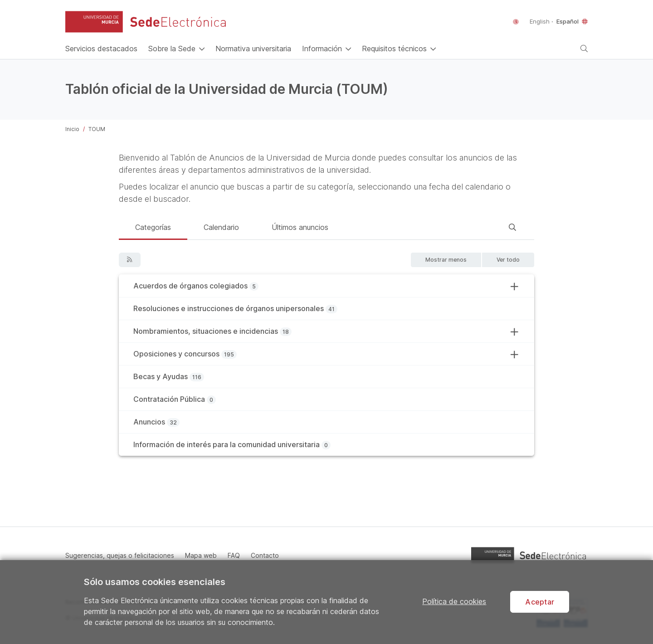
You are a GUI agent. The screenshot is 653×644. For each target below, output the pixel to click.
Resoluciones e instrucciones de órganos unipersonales (229, 308)
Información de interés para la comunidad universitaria (227, 444)
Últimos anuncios (300, 227)
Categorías (153, 227)
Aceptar (540, 602)
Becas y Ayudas (161, 376)
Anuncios (149, 422)
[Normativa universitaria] (253, 49)
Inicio (72, 129)
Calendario (221, 227)
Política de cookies (454, 601)
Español (568, 21)
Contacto (265, 555)
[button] (94, 22)
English (541, 21)
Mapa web (201, 555)
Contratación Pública (169, 399)
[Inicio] (101, 49)
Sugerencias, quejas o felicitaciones (120, 555)
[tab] (153, 229)
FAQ (234, 555)
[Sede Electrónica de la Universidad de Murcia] (178, 22)
